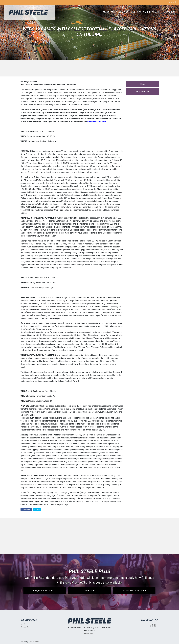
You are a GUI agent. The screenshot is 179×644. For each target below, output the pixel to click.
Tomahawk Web (34, 642)
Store (114, 12)
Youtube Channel (152, 12)
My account (168, 12)
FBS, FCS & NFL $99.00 (45, 591)
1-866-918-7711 (89, 633)
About (106, 12)
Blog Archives (143, 92)
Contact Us (25, 627)
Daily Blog (136, 12)
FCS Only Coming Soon (134, 591)
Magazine (123, 12)
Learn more (89, 591)
